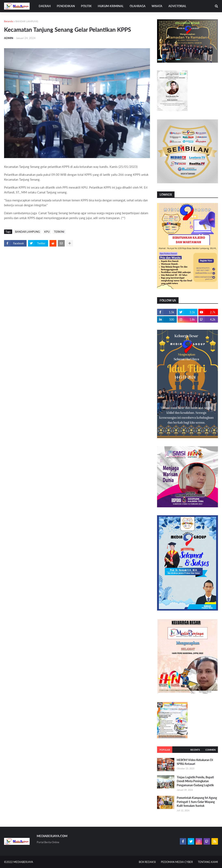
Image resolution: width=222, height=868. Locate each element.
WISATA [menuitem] (157, 6)
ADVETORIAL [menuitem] (177, 6)
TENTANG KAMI (208, 862)
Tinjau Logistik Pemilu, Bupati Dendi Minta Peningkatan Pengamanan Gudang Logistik (195, 781)
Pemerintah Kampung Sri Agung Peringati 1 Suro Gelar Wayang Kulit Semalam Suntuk (197, 802)
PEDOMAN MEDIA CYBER (177, 862)
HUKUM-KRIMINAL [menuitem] (111, 6)
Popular (165, 750)
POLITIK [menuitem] (86, 6)
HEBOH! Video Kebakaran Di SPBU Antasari (195, 762)
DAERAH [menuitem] (45, 6)
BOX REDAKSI (147, 862)
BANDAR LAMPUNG (27, 21)
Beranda (9, 21)
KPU (47, 232)
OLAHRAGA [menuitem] (138, 6)
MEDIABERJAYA (23, 862)
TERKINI (59, 232)
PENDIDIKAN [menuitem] (66, 6)
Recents (195, 750)
